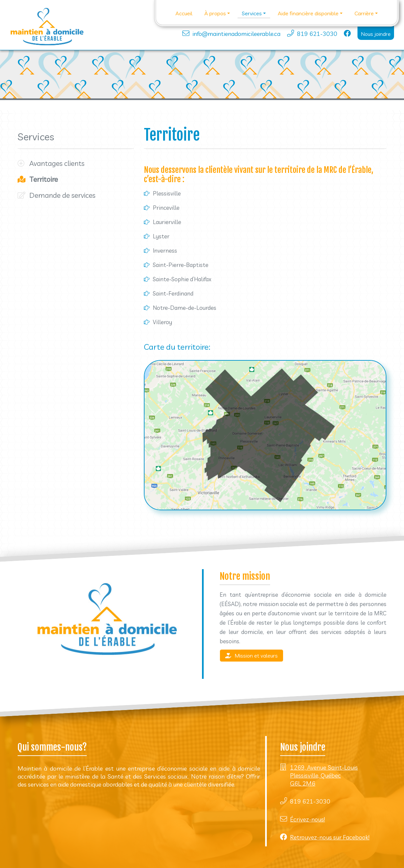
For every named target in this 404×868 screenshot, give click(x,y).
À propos (215, 13)
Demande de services (62, 195)
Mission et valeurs (252, 656)
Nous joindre (376, 34)
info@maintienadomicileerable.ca (236, 34)
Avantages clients (57, 163)
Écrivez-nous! (307, 819)
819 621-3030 (317, 34)
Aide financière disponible (308, 13)
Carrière (364, 13)
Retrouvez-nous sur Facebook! (330, 837)
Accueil (184, 13)
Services (252, 13)
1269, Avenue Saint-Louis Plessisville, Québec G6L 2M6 (324, 775)
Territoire (44, 179)
